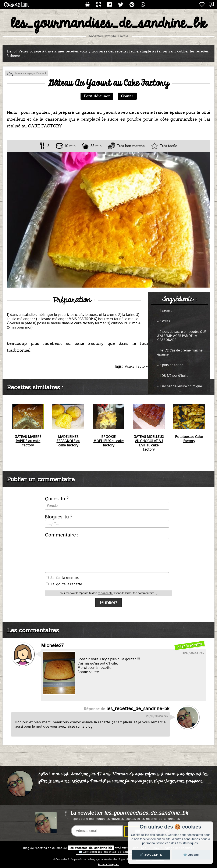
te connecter (106, 593)
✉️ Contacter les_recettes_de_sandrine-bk (110, 852)
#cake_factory (136, 366)
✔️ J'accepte (151, 855)
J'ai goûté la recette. (64, 584)
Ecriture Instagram (108, 864)
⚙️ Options (191, 855)
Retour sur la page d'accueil (30, 73)
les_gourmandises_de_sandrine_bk (109, 24)
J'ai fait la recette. (62, 578)
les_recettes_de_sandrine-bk (91, 848)
